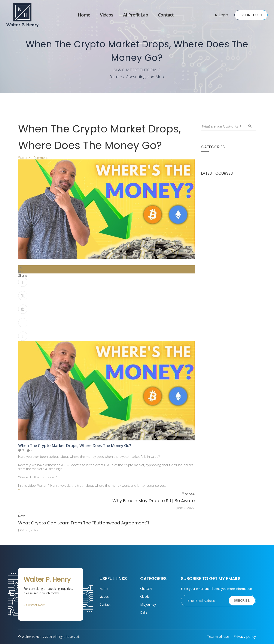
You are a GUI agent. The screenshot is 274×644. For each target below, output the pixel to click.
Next (22, 516)
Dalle (144, 612)
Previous (188, 493)
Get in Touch (251, 15)
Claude (145, 597)
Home (84, 15)
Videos (107, 15)
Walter (23, 158)
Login (223, 15)
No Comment (38, 158)
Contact (166, 15)
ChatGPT (146, 589)
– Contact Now (34, 605)
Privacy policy (245, 636)
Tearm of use (218, 636)
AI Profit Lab (136, 15)
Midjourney (148, 604)
